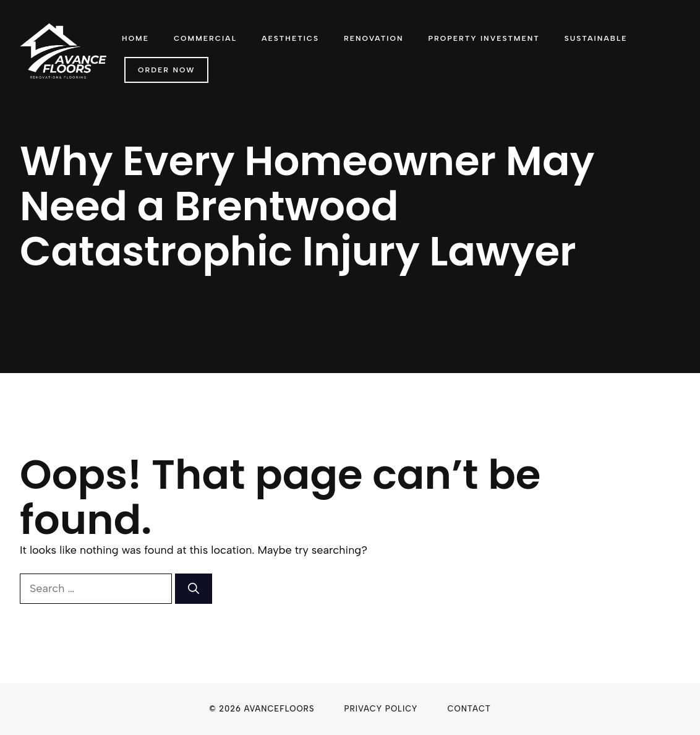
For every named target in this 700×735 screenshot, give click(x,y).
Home (135, 38)
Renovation (373, 38)
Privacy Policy (381, 709)
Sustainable (596, 38)
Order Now (166, 70)
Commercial (205, 38)
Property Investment (484, 38)
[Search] (194, 589)
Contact (469, 709)
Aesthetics (290, 38)
